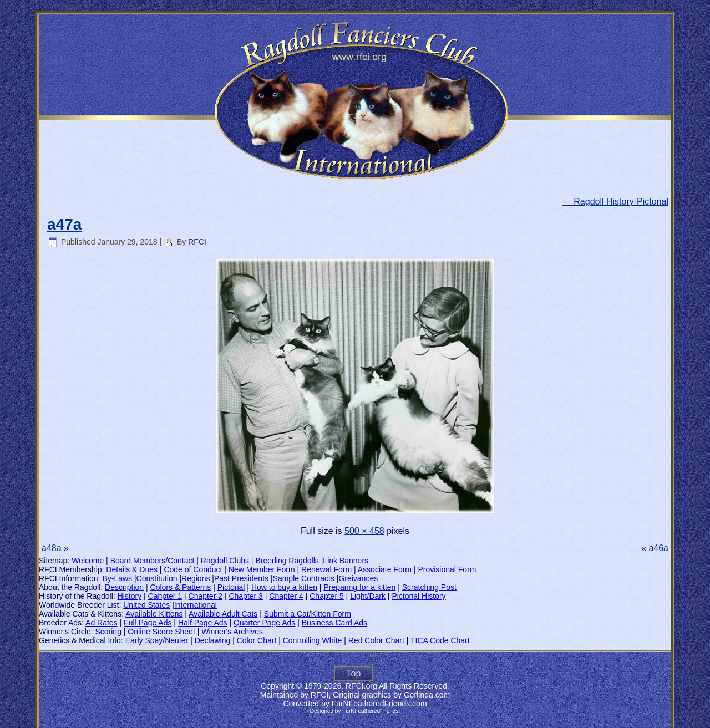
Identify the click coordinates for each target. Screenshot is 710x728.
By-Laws (117, 578)
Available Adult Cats (223, 614)
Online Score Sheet (161, 632)
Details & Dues (132, 569)
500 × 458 (364, 531)
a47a (64, 224)
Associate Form (385, 569)
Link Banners (346, 561)
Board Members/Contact (153, 561)
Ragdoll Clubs (225, 561)
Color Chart (257, 640)
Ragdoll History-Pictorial (615, 202)
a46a (658, 548)
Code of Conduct (193, 569)
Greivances (358, 578)
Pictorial (231, 587)
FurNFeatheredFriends (370, 711)
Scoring (108, 632)
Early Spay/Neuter (157, 640)
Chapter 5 (326, 596)
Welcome (88, 561)
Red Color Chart (376, 640)
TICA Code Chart (440, 640)
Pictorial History (419, 596)
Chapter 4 (286, 596)
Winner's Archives (232, 632)
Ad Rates (102, 623)
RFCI (197, 242)
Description (124, 587)
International (196, 605)
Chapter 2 (206, 596)
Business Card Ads (334, 623)
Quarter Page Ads (264, 623)
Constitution (157, 578)
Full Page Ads (148, 623)
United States (146, 605)
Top (354, 673)
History (130, 596)
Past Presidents (241, 578)
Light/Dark (368, 596)
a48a (52, 548)
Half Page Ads (203, 623)
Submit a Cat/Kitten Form (308, 614)
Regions (196, 578)
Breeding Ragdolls (287, 561)
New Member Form (262, 569)
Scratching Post (429, 587)
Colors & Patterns (181, 587)
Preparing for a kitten (359, 587)
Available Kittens (154, 614)
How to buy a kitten (284, 587)
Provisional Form (447, 569)
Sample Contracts (304, 578)
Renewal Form (326, 569)
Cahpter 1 (165, 596)
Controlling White (313, 640)
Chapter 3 (245, 596)
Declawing (213, 640)
